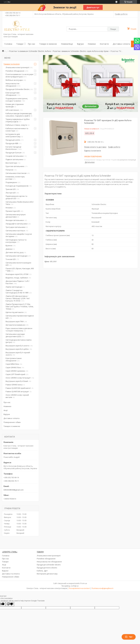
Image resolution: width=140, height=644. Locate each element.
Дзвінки (9, 249)
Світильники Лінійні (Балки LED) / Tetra (20, 203)
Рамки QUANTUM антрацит (17, 391)
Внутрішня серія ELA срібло (17, 349)
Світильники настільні (15, 231)
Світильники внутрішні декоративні (16, 216)
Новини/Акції (67, 44)
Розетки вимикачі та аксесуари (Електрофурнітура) (19, 75)
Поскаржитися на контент (79, 588)
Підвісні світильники (14, 159)
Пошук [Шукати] (113, 29)
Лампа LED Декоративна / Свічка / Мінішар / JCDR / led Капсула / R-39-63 (17, 298)
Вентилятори (11, 163)
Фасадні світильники (15, 220)
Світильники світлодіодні (17, 256)
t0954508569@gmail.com (14, 490)
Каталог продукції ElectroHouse (13, 148)
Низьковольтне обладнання (13, 85)
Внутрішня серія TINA (15, 321)
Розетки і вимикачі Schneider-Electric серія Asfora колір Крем (81, 51)
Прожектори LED (13, 211)
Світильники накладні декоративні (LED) (15, 335)
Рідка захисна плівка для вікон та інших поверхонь (19, 329)
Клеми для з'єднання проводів (15, 105)
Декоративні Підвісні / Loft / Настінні (18, 282)
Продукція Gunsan (14, 153)
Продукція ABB (12, 143)
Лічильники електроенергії (17, 67)
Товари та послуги (12, 64)
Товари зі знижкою (48, 44)
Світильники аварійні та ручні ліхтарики (19, 235)
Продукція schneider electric (49, 565)
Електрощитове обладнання (13, 94)
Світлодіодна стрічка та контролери (16, 241)
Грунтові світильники (15, 166)
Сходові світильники (15, 156)
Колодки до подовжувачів (17, 186)
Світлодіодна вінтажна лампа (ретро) (19, 341)
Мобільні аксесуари (14, 80)
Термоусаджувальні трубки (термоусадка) (18, 120)
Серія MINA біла (12, 364)
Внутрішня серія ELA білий (17, 381)
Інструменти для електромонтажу (13, 135)
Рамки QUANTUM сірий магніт (18, 388)
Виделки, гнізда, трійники (17, 278)
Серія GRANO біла (13, 367)
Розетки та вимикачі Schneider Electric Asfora (30, 51)
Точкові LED (11, 259)
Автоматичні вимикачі (15, 325)
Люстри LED (11, 193)
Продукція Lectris (13, 140)
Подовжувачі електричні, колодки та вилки (17, 100)
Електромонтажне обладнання (14, 359)
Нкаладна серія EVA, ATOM (17, 274)
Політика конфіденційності (102, 588)
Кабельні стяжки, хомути (16, 125)
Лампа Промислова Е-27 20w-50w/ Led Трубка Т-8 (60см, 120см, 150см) (20, 306)
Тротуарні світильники (16, 227)
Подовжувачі (11, 182)
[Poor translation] (10, 604)
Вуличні (9, 246)
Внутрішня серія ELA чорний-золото (18, 354)
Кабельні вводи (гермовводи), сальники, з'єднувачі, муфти (19, 115)
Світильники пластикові (16, 173)
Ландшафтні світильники (17, 224)
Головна (8, 44)
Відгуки (80, 44)
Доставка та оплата (11, 574)
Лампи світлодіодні (14, 287)
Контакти (104, 44)
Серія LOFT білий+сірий (15, 374)
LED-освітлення (12, 110)
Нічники (9, 208)
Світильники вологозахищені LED (18, 264)
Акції (6, 410)
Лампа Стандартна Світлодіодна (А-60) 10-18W (17, 291)
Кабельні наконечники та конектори (17, 130)
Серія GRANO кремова (15, 371)
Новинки (92, 44)
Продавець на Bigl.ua (70, 586)
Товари (20, 44)
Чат (129, 637)
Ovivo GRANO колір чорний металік (17, 396)
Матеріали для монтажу (47, 574)
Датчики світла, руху (15, 252)
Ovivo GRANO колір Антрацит (18, 378)
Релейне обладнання (15, 71)
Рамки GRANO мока (14, 385)
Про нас (31, 44)
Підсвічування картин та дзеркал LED (16, 197)
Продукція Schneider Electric (18, 89)
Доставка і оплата (121, 44)
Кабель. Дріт (42, 571)
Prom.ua (84, 583)
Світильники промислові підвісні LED (20, 317)
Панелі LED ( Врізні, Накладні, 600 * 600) (20, 270)
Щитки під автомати (15, 312)
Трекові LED (11, 189)
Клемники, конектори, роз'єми (15, 178)
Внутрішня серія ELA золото (17, 346)
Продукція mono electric (47, 568)
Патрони (9, 170)
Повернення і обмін (12, 422)
